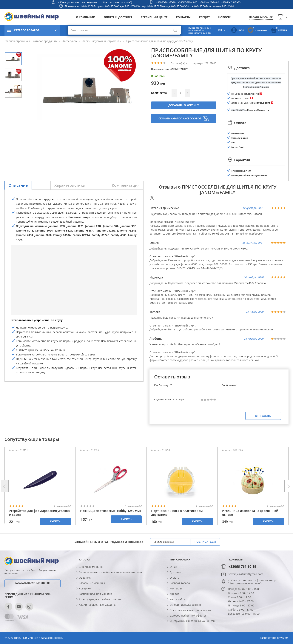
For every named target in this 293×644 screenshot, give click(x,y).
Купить (55, 521)
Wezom (284, 638)
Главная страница (16, 41)
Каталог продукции (45, 41)
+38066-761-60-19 (166, 2)
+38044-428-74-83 (231, 2)
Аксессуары (70, 41)
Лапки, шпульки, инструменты (101, 41)
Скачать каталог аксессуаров (184, 118)
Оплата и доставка (118, 17)
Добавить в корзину (184, 105)
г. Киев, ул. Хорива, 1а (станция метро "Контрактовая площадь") (95, 2)
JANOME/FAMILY (179, 69)
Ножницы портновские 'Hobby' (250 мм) (110, 511)
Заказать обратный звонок (33, 583)
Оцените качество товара (169, 399)
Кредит (204, 17)
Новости (225, 17)
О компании (86, 17)
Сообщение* (229, 385)
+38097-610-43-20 (188, 2)
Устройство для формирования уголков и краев (39, 513)
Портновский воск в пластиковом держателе (177, 513)
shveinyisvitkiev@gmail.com (246, 574)
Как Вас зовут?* (163, 385)
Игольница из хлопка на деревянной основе (250, 513)
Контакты (183, 17)
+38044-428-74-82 (209, 2)
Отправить (263, 416)
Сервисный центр (154, 17)
